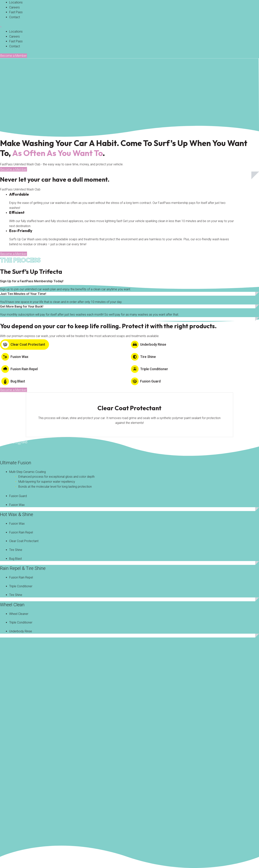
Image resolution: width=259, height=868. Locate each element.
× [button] (1, 27)
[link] (16, 2)
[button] (13, 56)
